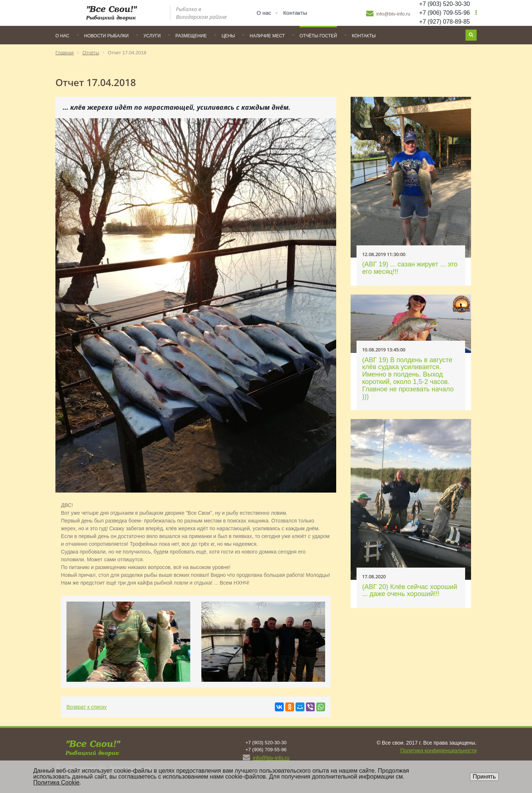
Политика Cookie (56, 782)
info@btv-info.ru (388, 13)
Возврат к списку (87, 707)
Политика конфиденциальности (438, 751)
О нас (264, 13)
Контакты (295, 13)
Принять (485, 777)
